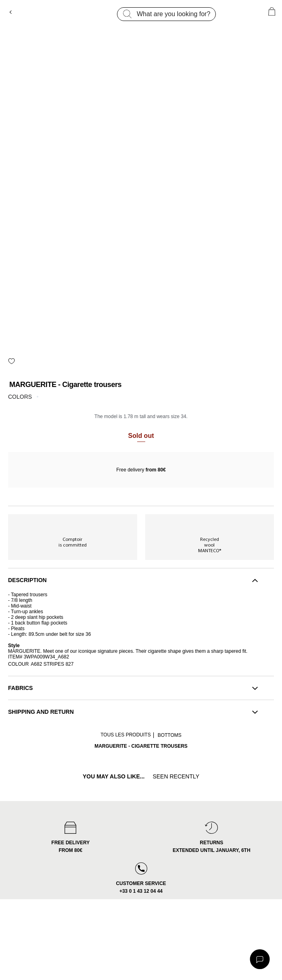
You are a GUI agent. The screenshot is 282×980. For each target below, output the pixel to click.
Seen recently (176, 776)
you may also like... (114, 776)
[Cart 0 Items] (272, 12)
